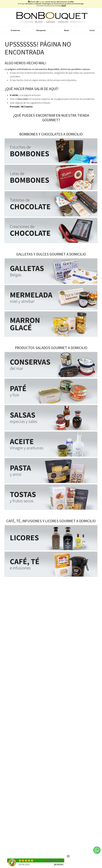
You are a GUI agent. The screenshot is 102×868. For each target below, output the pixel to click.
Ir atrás (14, 95)
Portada (15, 106)
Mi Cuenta (27, 106)
